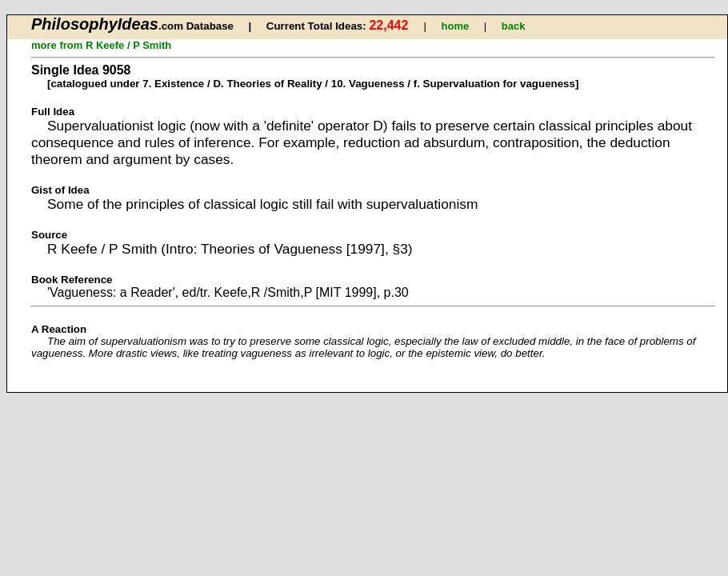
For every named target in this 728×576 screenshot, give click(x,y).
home (456, 26)
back (514, 26)
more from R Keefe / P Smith (101, 45)
